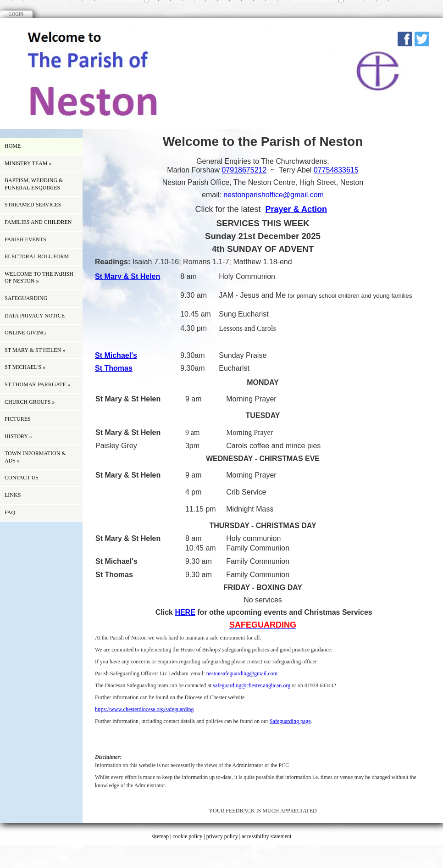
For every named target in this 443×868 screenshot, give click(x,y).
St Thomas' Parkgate (37, 384)
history (18, 436)
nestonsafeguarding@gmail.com (242, 673)
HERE (185, 612)
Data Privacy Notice (35, 316)
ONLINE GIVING (25, 333)
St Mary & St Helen (35, 350)
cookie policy (187, 836)
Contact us (22, 478)
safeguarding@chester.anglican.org (252, 685)
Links (13, 495)
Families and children (38, 222)
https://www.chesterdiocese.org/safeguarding (144, 709)
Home (13, 146)
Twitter (422, 39)
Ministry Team (28, 163)
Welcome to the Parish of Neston (39, 278)
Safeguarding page (290, 721)
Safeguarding (26, 298)
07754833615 (336, 170)
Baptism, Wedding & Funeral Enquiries (34, 184)
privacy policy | (224, 836)
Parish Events (25, 239)
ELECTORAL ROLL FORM (37, 256)
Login (16, 14)
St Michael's (25, 367)
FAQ (10, 512)
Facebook (405, 39)
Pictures (18, 419)
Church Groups (30, 402)
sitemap (160, 836)
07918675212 (244, 170)
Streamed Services (33, 205)
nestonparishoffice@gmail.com (274, 195)
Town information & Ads (35, 457)
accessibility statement (266, 836)
